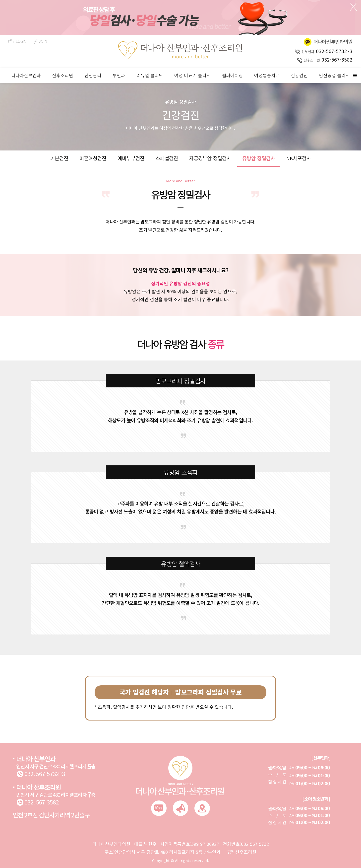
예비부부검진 (131, 158)
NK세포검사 (299, 158)
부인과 (119, 75)
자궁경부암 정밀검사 (210, 158)
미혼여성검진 (93, 158)
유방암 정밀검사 (259, 158)
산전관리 (93, 75)
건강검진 (299, 75)
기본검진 (59, 158)
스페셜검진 (167, 158)
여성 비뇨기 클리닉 (192, 75)
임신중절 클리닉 (334, 75)
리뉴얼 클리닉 (150, 75)
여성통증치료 (267, 75)
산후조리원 (63, 75)
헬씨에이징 (232, 75)
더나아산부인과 (26, 75)
